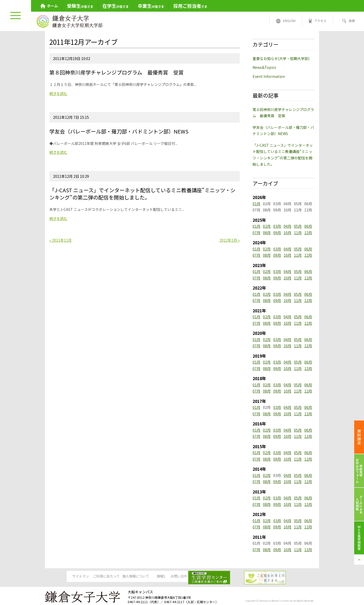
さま (190, 6)
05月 (298, 226)
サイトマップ (63, 577)
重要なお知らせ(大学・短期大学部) (281, 58)
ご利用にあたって (103, 577)
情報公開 (182, 577)
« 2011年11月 (60, 240)
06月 (308, 226)
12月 (308, 233)
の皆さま (80, 6)
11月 (298, 233)
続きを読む (58, 93)
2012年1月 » (230, 240)
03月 (277, 226)
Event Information (269, 76)
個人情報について (142, 577)
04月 (287, 226)
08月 (267, 233)
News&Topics (264, 67)
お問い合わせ (221, 577)
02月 (267, 226)
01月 (256, 204)
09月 (277, 233)
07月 (256, 233)
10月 (287, 233)
